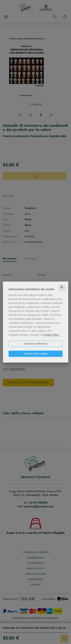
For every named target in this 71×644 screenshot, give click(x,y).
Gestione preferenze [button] (35, 344)
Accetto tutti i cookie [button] (35, 354)
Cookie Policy (51, 335)
